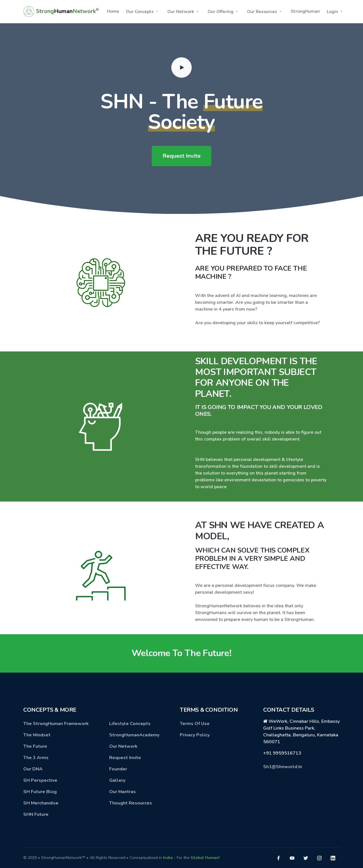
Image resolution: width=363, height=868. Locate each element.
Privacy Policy (195, 735)
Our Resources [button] (262, 12)
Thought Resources (131, 803)
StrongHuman (305, 11)
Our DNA (33, 769)
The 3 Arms (36, 758)
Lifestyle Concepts (130, 724)
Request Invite (181, 156)
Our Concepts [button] (140, 12)
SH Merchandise (41, 803)
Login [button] (332, 12)
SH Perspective (40, 780)
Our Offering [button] (220, 12)
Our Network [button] (181, 12)
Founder (118, 769)
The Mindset (37, 735)
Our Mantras (123, 792)
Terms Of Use (195, 724)
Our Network (123, 746)
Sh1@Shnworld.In (283, 767)
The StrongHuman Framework (56, 724)
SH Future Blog (40, 792)
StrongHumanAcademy (134, 735)
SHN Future (36, 814)
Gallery (117, 780)
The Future (35, 746)
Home (113, 11)
